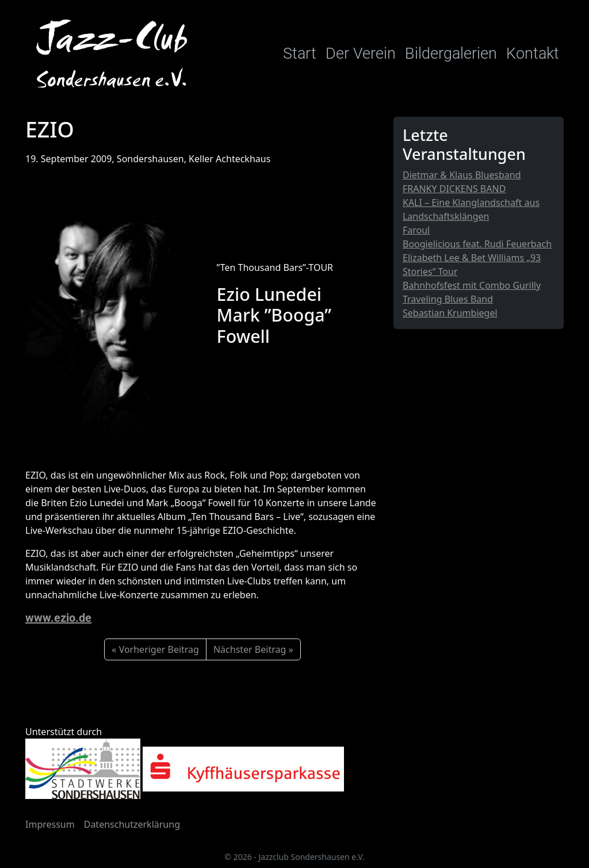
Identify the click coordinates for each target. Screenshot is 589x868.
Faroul (416, 230)
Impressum (50, 824)
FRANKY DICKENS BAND (454, 189)
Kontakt (533, 53)
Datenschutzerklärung (132, 824)
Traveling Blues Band (448, 299)
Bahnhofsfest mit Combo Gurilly (472, 285)
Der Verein (361, 53)
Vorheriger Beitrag (159, 649)
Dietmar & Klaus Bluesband (462, 175)
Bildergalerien (451, 53)
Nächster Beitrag (250, 649)
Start (300, 53)
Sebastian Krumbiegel (450, 313)
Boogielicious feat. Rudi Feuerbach (477, 244)
